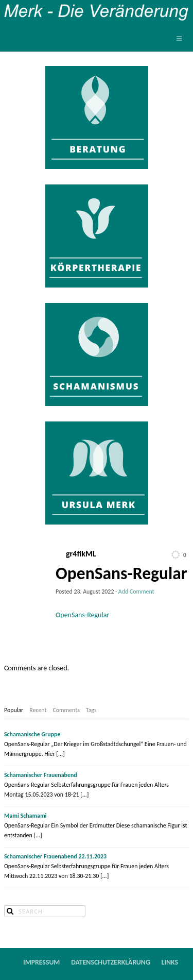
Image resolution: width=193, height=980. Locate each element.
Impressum (41, 962)
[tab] (14, 711)
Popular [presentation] (14, 710)
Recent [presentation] (38, 710)
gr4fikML (81, 554)
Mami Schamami (25, 816)
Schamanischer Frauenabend (41, 775)
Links (170, 962)
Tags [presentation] (91, 710)
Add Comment (136, 592)
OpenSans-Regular (82, 615)
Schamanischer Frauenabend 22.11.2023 (55, 856)
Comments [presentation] (66, 710)
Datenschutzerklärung (111, 962)
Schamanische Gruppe (32, 734)
